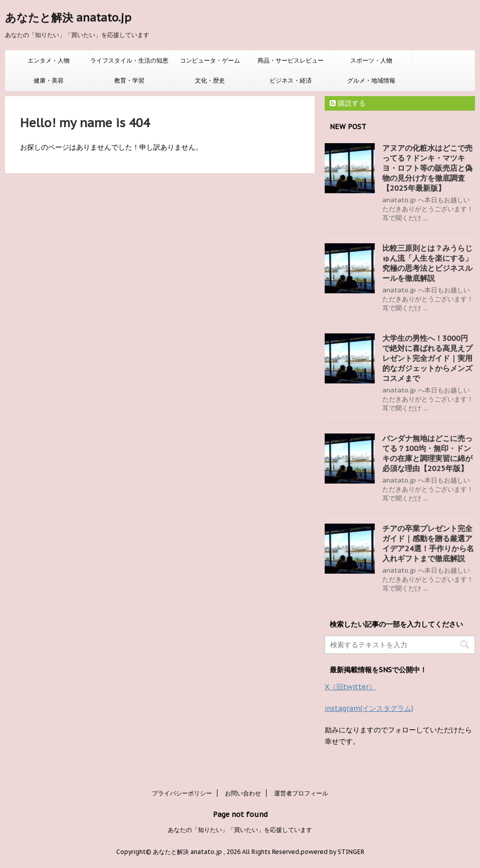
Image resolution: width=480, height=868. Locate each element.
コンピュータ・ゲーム (210, 60)
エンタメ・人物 (49, 60)
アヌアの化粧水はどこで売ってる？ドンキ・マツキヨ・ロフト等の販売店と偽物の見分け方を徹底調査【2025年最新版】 (427, 168)
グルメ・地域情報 (371, 80)
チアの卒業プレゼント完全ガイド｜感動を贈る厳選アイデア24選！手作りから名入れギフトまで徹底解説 (428, 543)
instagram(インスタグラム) (369, 708)
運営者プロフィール (301, 793)
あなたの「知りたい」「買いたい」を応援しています (240, 830)
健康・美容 (49, 80)
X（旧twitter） (350, 687)
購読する (348, 103)
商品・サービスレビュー (291, 60)
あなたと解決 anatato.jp (68, 18)
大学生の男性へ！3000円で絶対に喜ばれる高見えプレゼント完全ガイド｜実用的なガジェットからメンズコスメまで (427, 358)
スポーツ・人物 (371, 60)
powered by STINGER (332, 852)
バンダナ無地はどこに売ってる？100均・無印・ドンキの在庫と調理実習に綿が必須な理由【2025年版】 (427, 453)
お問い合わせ (243, 793)
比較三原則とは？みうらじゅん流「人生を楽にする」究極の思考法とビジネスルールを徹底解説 (427, 263)
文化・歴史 (210, 80)
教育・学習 (129, 80)
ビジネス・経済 (291, 80)
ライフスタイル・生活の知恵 (129, 60)
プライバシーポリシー (182, 793)
